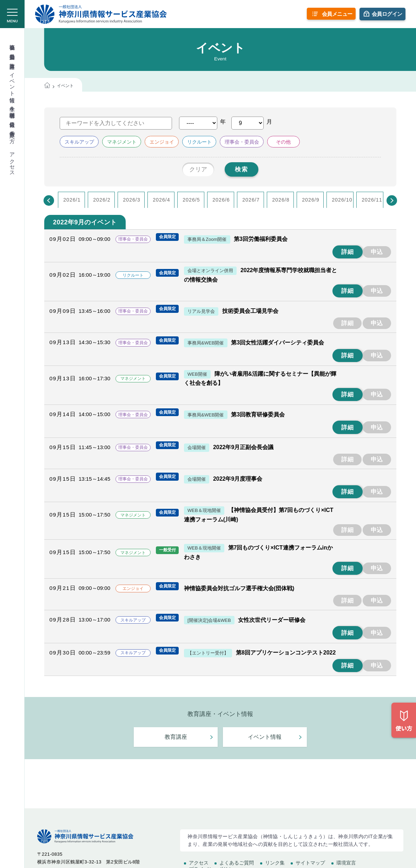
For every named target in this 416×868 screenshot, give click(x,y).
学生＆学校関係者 (12, 106)
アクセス (12, 161)
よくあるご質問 (237, 863)
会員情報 (12, 118)
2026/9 (311, 200)
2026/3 (132, 200)
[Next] (392, 200)
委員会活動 (12, 50)
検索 (242, 169)
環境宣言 (346, 863)
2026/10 (342, 200)
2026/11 (372, 200)
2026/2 (102, 200)
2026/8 (281, 200)
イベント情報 (12, 81)
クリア (198, 169)
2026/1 (72, 200)
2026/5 (191, 200)
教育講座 (12, 60)
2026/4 (161, 200)
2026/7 (251, 200)
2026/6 (221, 200)
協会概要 (12, 41)
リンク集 (275, 863)
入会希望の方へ (12, 134)
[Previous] (49, 200)
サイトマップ (310, 863)
